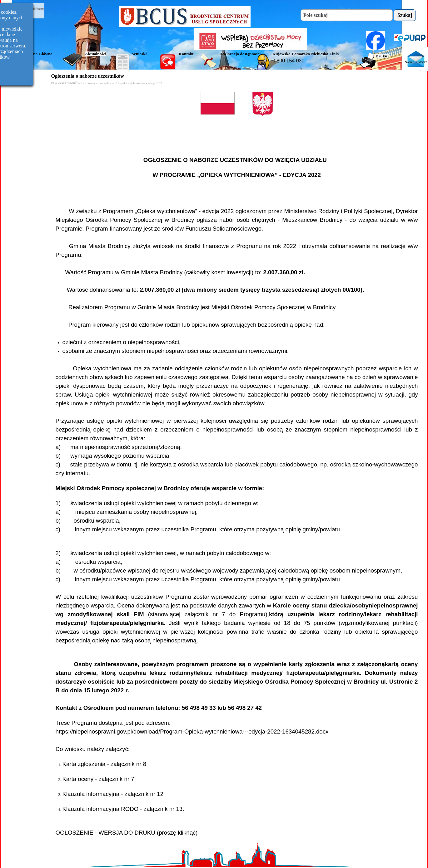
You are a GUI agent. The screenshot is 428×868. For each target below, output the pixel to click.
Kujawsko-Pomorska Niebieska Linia (306, 54)
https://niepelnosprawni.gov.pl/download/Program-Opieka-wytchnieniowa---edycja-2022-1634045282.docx (192, 731)
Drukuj (382, 56)
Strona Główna (39, 54)
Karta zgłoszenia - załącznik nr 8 (105, 764)
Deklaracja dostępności (240, 54)
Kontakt (186, 54)
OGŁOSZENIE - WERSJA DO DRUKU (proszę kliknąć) (127, 833)
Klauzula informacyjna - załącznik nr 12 (113, 794)
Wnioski (139, 54)
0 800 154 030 (288, 61)
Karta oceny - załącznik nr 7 (98, 779)
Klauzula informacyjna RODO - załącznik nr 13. (123, 809)
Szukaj (405, 15)
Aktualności (96, 54)
